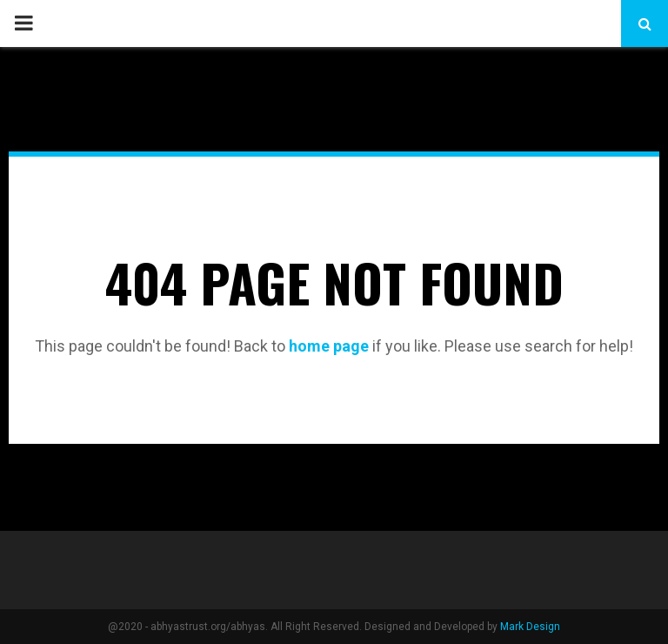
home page (329, 346)
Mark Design (530, 627)
